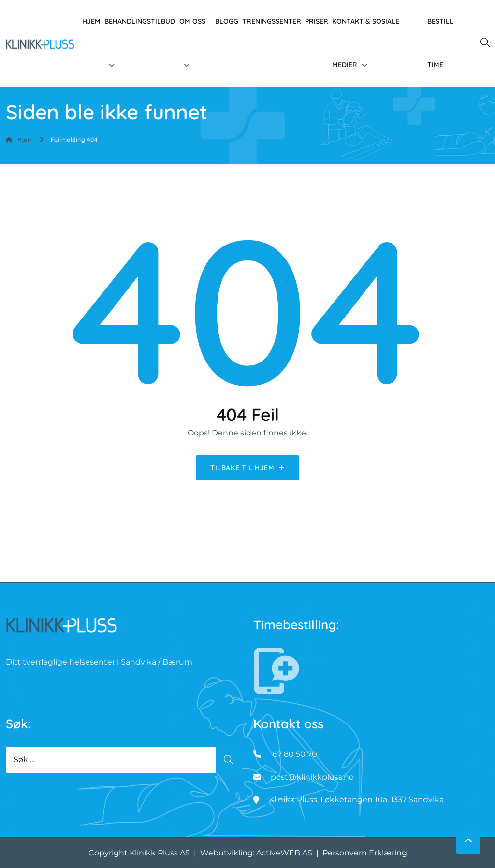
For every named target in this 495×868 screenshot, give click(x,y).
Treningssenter (272, 21)
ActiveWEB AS (284, 853)
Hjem (91, 21)
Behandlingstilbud (140, 21)
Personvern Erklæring (365, 853)
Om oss (192, 21)
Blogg (227, 21)
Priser (317, 21)
